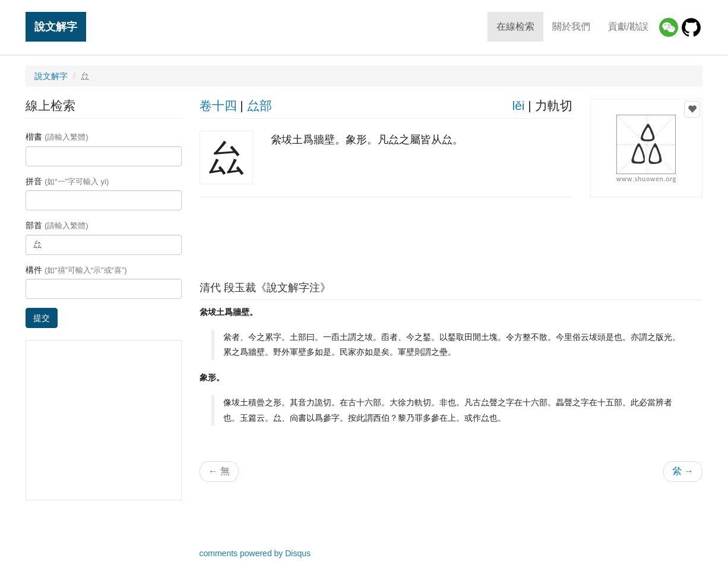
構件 (76, 270)
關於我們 (571, 26)
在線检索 (515, 26)
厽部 (259, 105)
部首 (57, 225)
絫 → (683, 471)
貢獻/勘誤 (628, 26)
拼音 (67, 181)
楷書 (57, 137)
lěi (518, 105)
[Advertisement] (451, 236)
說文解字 (56, 26)
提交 (42, 318)
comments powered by (255, 553)
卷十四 (218, 105)
